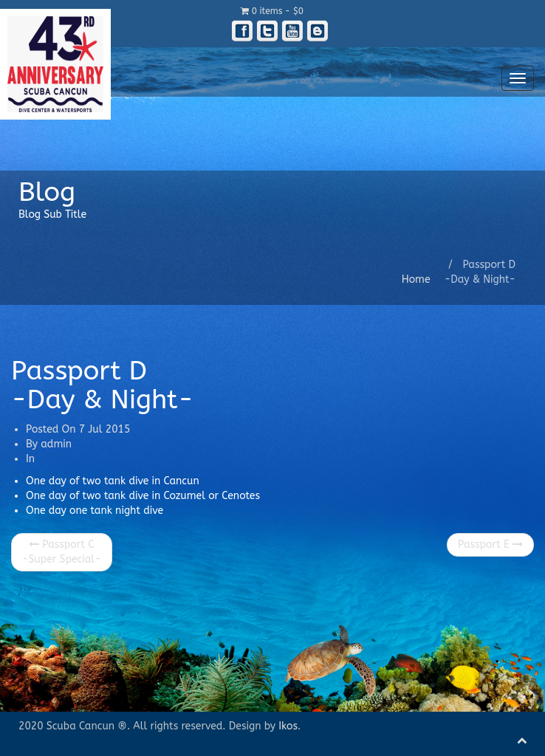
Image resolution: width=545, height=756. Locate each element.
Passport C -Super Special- (62, 552)
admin (56, 444)
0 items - (272, 11)
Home (416, 279)
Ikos (288, 726)
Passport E (490, 544)
